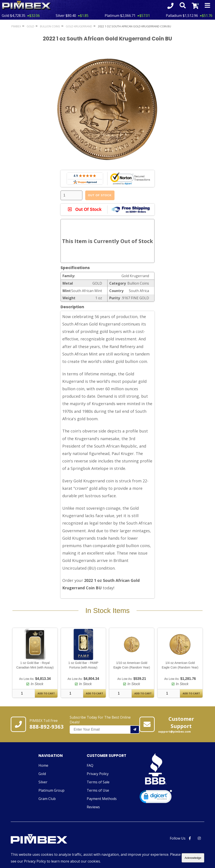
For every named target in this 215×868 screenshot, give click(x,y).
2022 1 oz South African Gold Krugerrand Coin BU (134, 26)
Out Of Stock (100, 195)
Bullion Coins (50, 26)
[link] (156, 798)
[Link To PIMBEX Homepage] (27, 6)
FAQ (90, 766)
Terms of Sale (98, 782)
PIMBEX (16, 26)
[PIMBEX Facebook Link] (190, 838)
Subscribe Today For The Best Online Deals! (105, 724)
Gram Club (47, 799)
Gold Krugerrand (79, 26)
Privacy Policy (98, 774)
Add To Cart (46, 694)
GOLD (30, 26)
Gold (42, 774)
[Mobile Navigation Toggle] (207, 6)
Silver (43, 782)
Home (43, 766)
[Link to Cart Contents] (195, 6)
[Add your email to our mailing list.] (135, 730)
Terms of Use (98, 791)
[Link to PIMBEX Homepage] (49, 840)
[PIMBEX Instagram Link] (199, 838)
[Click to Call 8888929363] (170, 6)
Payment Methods (102, 799)
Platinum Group (51, 791)
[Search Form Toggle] (182, 6)
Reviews (93, 807)
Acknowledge (193, 858)
